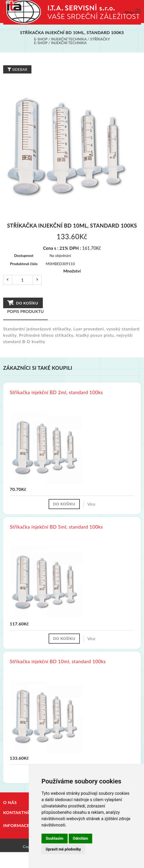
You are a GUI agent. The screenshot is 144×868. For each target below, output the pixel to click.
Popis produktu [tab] (25, 311)
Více (91, 504)
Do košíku (23, 303)
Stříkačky (100, 39)
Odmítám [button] (81, 838)
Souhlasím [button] (55, 838)
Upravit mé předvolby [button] (63, 849)
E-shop (41, 39)
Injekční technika (69, 39)
